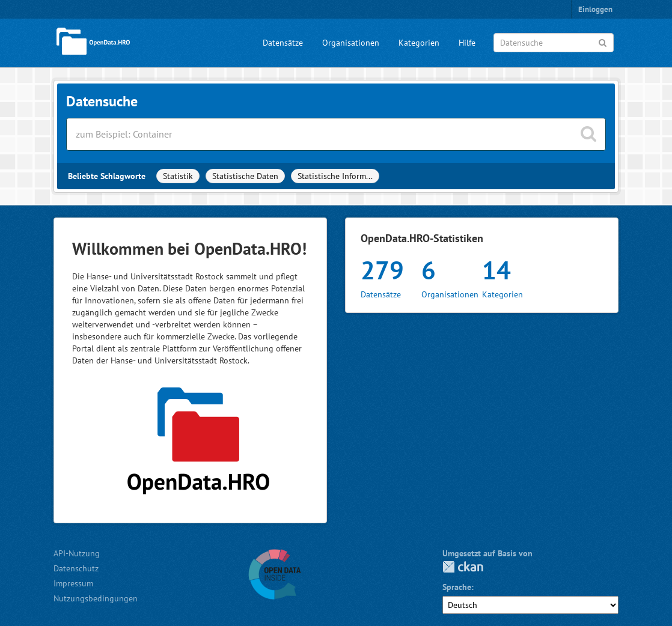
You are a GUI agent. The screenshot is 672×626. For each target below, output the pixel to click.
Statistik (178, 176)
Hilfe (467, 43)
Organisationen (351, 43)
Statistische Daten (245, 176)
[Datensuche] (554, 43)
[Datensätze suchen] (336, 134)
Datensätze (283, 43)
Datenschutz (76, 568)
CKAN (463, 567)
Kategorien (419, 43)
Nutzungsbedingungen (96, 598)
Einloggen (595, 9)
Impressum (73, 583)
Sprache (457, 587)
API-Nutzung (77, 553)
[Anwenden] (603, 42)
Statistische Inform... (335, 176)
